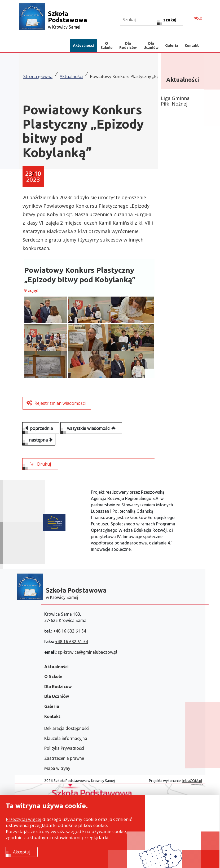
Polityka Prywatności (64, 748)
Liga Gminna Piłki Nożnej (175, 101)
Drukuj (40, 464)
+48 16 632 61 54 (70, 631)
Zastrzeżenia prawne (64, 758)
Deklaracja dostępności (67, 728)
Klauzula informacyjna (66, 738)
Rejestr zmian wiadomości (60, 403)
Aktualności (71, 76)
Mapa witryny (57, 768)
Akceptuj (22, 852)
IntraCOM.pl (192, 781)
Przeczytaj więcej (24, 819)
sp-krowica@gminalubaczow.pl (87, 652)
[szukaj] (170, 20)
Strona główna (38, 76)
